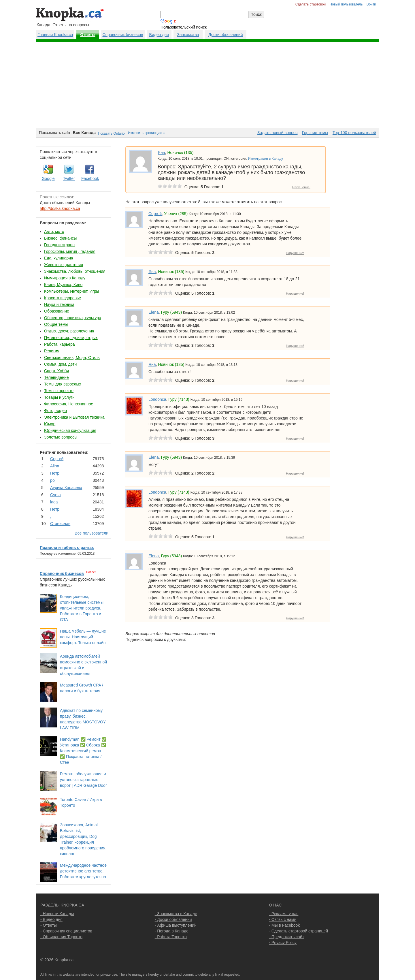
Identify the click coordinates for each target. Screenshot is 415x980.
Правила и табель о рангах (67, 548)
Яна (161, 153)
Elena (154, 312)
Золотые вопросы (61, 437)
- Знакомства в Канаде (176, 914)
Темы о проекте (59, 391)
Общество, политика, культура (73, 318)
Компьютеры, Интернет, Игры (72, 291)
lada (54, 502)
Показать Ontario (111, 133)
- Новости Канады (57, 914)
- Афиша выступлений (176, 925)
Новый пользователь (346, 4)
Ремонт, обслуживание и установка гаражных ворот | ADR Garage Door (83, 780)
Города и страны (60, 245)
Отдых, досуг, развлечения (69, 331)
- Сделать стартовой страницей (298, 931)
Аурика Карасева (66, 488)
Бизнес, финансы (60, 238)
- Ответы (49, 925)
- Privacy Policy (283, 943)
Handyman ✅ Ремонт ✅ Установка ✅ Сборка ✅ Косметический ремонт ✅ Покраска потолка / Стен (83, 751)
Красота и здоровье (63, 298)
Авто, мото (54, 232)
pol (53, 480)
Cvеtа (55, 495)
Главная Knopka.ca (55, 35)
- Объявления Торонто (61, 937)
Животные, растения (64, 265)
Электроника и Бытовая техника (74, 417)
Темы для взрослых (63, 384)
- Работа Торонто (171, 937)
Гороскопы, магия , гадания (70, 251)
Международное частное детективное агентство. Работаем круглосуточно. (84, 871)
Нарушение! (301, 187)
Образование (57, 311)
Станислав (60, 524)
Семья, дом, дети (60, 364)
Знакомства (188, 35)
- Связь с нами (283, 919)
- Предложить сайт (286, 937)
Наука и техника (59, 304)
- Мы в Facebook (284, 925)
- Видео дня (51, 919)
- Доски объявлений (173, 919)
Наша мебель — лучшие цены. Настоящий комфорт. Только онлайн (83, 637)
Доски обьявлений (226, 35)
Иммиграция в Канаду (65, 278)
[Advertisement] (207, 85)
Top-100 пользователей (354, 133)
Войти (371, 4)
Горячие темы (315, 133)
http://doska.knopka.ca (60, 208)
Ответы (88, 35)
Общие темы (56, 324)
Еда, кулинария (59, 258)
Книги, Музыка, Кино (63, 285)
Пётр (55, 473)
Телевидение (56, 377)
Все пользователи (92, 533)
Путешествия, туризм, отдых (71, 338)
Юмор (50, 424)
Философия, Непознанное (69, 404)
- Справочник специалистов (66, 931)
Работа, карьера (60, 344)
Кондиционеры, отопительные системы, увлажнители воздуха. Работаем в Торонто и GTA (82, 608)
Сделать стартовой (311, 4)
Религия (52, 351)
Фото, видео (55, 411)
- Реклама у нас (284, 914)
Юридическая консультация (70, 430)
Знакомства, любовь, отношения (75, 271)
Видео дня (159, 35)
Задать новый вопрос (277, 133)
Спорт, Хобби (56, 371)
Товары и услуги (59, 397)
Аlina (55, 466)
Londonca (157, 399)
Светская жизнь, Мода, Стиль (72, 358)
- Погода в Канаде (172, 931)
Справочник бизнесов (123, 35)
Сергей (57, 459)
